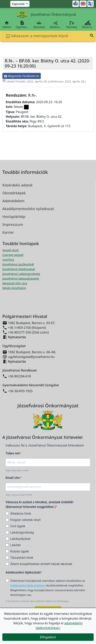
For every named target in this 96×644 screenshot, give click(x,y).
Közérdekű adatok (17, 185)
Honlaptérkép (14, 217)
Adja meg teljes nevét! (17, 471)
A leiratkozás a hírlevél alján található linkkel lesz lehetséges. (38, 601)
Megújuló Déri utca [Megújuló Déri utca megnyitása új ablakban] (15, 283)
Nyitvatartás (17, 337)
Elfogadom (48, 637)
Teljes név (13, 453)
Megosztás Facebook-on (22, 76)
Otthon (7, 25)
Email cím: (13, 478)
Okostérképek (14, 193)
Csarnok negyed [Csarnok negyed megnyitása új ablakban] (13, 255)
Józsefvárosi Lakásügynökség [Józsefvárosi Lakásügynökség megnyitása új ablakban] (21, 274)
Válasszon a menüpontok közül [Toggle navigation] (37, 36)
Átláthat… (55, 25)
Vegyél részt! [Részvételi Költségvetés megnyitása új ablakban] (10, 250)
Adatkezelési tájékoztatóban (28, 586)
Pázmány (72, 25)
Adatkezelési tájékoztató (23, 572)
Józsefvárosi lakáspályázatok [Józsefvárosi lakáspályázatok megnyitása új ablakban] (21, 278)
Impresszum (13, 224)
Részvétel (39, 25)
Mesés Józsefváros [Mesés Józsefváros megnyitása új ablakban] (14, 288)
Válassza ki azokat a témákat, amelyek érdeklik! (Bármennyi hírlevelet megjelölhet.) (39, 505)
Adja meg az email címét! (19, 495)
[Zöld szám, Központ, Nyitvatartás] (20, 4)
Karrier (8, 232)
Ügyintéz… (22, 25)
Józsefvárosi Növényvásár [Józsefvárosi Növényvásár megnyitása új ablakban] (19, 269)
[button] (92, 36)
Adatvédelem (13, 201)
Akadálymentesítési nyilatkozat (28, 209)
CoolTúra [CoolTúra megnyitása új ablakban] (8, 260)
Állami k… (88, 25)
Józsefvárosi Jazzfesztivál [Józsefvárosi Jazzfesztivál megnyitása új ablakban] (18, 264)
